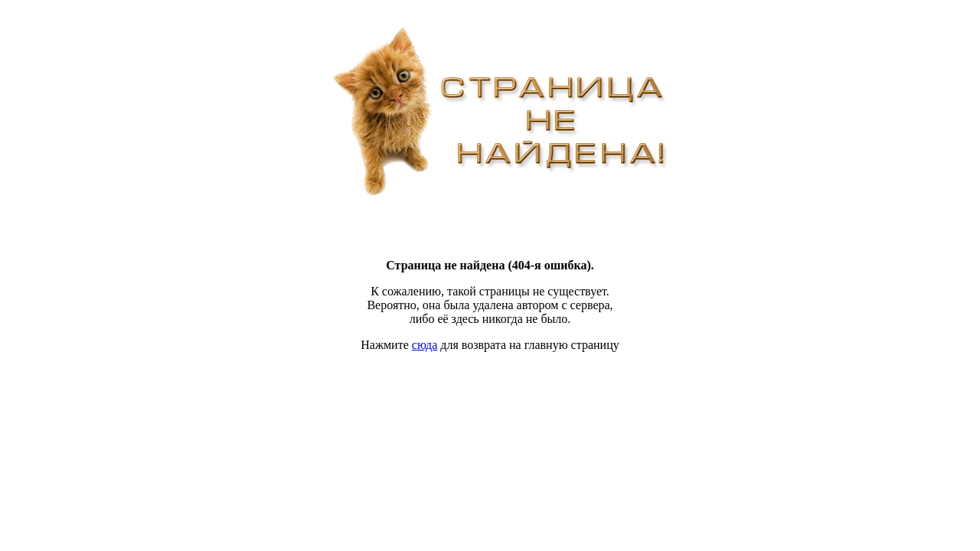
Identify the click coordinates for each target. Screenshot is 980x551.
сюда (425, 345)
